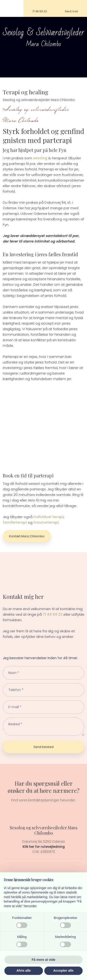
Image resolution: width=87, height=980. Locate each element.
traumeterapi (46, 522)
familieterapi (15, 522)
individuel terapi (48, 517)
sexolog (40, 158)
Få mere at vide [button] (44, 960)
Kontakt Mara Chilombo (27, 536)
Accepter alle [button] (63, 971)
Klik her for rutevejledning (44, 847)
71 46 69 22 (53, 614)
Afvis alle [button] (24, 971)
